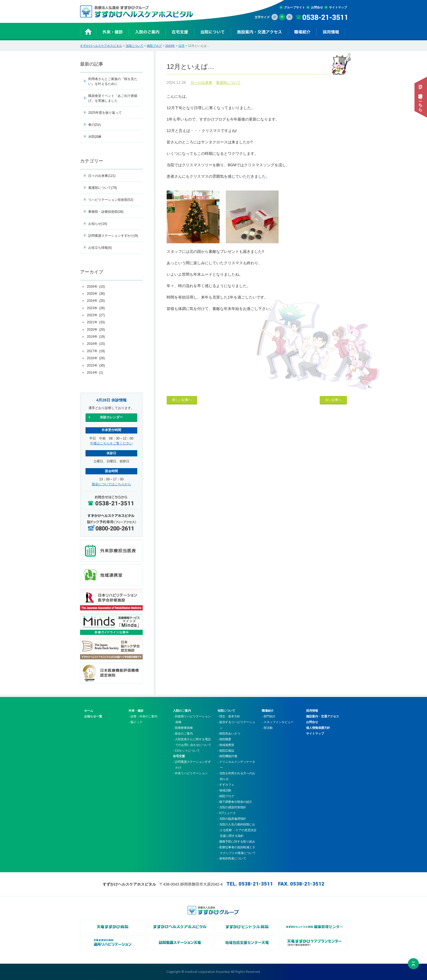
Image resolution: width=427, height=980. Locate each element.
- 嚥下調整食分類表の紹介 (235, 802)
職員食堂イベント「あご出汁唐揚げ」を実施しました (113, 98)
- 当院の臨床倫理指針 (232, 819)
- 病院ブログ (226, 796)
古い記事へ (333, 400)
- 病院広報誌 (226, 751)
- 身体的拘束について (232, 858)
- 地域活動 (224, 790)
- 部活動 (267, 728)
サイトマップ (338, 7)
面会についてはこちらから (111, 484)
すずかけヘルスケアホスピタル (101, 46)
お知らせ (98, 224)
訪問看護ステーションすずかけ (113, 236)
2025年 (96, 294)
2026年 (96, 287)
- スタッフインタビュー (278, 722)
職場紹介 (268, 711)
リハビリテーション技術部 (111, 200)
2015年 (96, 366)
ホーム (89, 711)
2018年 (96, 344)
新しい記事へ (182, 400)
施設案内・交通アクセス (323, 716)
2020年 (96, 330)
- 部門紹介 (269, 716)
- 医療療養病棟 (183, 728)
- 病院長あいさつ (229, 733)
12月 (182, 46)
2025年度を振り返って (105, 113)
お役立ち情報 (100, 248)
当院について (135, 46)
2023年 (96, 308)
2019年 (96, 337)
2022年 (96, 315)
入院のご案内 (182, 711)
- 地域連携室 (226, 745)
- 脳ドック (135, 722)
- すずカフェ (226, 785)
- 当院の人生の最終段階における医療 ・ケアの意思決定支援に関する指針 (237, 830)
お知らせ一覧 (93, 716)
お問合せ (317, 7)
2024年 (170, 46)
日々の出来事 (202, 83)
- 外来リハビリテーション (190, 773)
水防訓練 (95, 137)
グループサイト (295, 7)
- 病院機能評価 (227, 756)
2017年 (96, 351)
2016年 (96, 358)
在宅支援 (179, 756)
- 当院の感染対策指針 (232, 807)
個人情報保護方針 (318, 728)
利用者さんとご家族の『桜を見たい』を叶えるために (113, 81)
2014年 (95, 373)
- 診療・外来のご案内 (143, 716)
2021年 (96, 322)
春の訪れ (95, 125)
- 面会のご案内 (183, 733)
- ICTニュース (227, 813)
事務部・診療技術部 (106, 212)
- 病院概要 (224, 739)
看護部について (228, 83)
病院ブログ (154, 46)
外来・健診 (136, 711)
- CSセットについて (186, 751)
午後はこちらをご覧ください (111, 443)
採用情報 (312, 711)
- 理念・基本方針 (229, 716)
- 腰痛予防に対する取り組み (236, 841)
